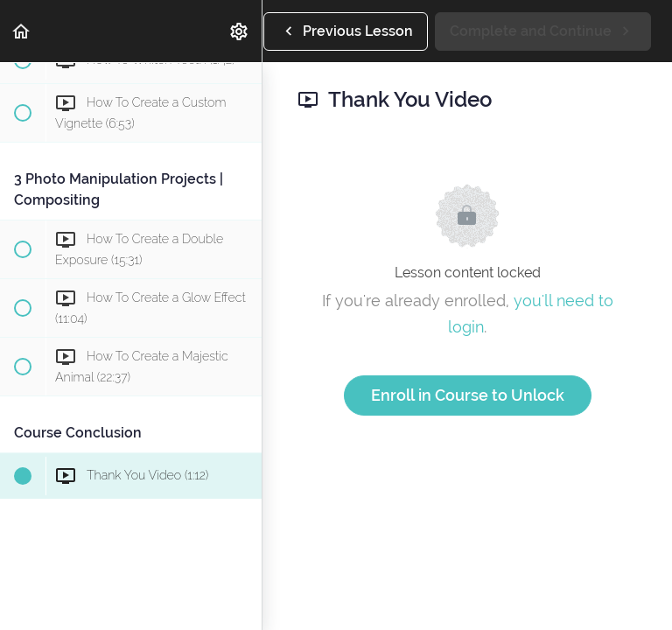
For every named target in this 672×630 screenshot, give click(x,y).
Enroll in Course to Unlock (468, 395)
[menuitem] (240, 31)
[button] (22, 31)
